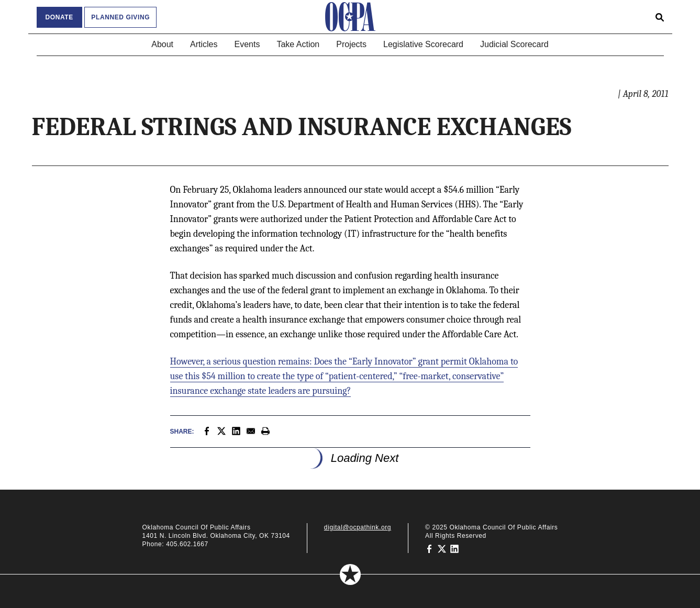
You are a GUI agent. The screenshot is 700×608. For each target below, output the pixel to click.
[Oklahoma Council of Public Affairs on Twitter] (442, 548)
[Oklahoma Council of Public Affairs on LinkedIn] (454, 548)
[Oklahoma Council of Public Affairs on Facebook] (429, 548)
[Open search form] (660, 17)
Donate (59, 17)
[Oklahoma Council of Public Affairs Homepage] (350, 17)
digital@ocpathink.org (358, 527)
